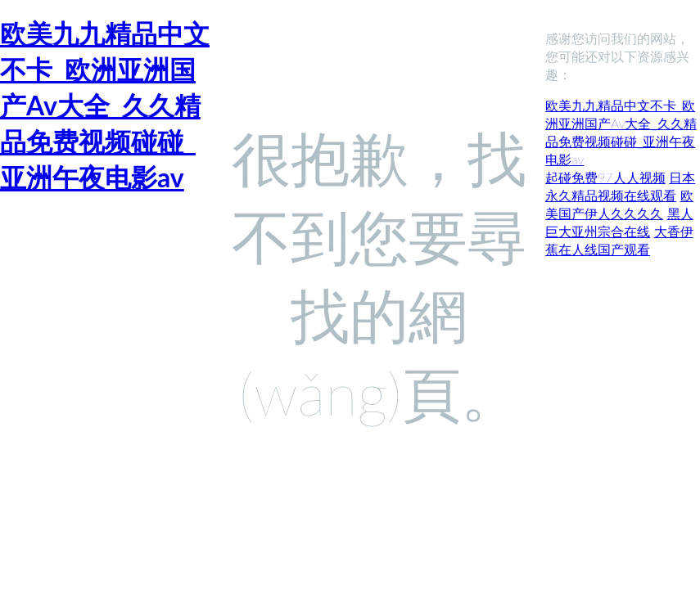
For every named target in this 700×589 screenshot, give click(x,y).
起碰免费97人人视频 (605, 177)
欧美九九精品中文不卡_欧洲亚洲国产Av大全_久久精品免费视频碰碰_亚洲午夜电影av (105, 105)
